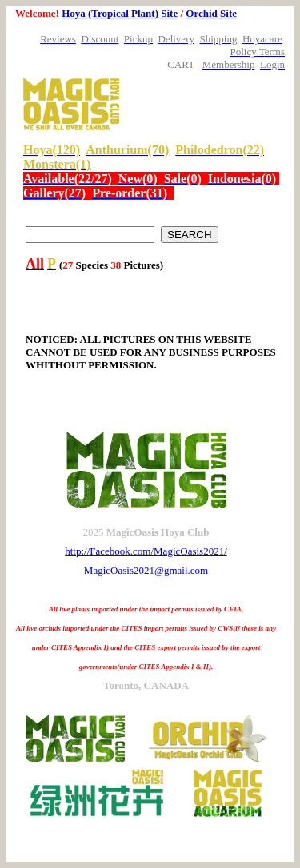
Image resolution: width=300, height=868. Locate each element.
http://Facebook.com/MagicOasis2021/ (146, 551)
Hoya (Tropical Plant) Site (120, 13)
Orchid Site (211, 13)
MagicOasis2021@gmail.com (146, 570)
